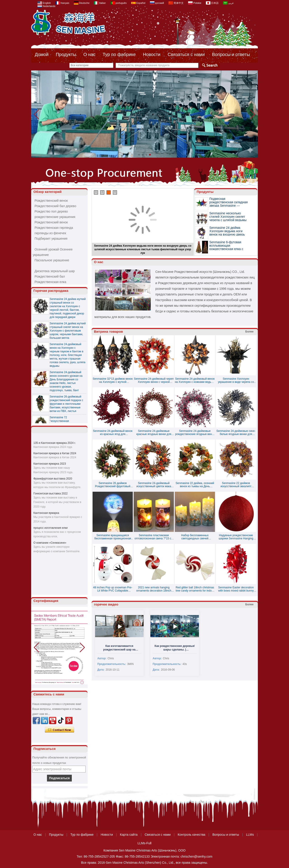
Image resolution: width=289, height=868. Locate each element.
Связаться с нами (186, 54)
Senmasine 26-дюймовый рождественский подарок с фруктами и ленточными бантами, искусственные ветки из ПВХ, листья (66, 406)
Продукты (66, 54)
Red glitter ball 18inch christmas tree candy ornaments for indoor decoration (195, 589)
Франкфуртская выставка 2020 (53, 479)
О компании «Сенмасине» (50, 543)
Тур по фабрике (119, 54)
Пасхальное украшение (52, 260)
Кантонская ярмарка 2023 (50, 464)
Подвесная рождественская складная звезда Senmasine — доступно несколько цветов (228, 206)
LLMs (250, 835)
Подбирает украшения (51, 239)
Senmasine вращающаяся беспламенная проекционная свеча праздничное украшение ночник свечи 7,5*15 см (113, 537)
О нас (89, 54)
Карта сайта (129, 835)
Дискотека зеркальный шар (55, 271)
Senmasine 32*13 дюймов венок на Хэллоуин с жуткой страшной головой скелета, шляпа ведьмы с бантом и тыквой (113, 380)
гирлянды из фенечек (50, 233)
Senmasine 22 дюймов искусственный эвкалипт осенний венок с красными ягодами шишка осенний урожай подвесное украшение (236, 485)
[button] (139, 155)
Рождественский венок (51, 201)
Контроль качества (191, 835)
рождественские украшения (55, 217)
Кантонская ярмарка (46, 513)
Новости (152, 54)
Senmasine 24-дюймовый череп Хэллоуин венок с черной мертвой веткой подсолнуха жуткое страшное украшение (154, 380)
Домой (42, 54)
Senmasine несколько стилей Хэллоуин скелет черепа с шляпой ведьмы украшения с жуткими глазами (228, 220)
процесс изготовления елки (51, 528)
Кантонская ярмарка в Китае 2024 (55, 453)
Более (249, 332)
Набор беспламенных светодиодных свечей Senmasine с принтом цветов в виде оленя (195, 537)
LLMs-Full (144, 843)
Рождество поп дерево (51, 211)
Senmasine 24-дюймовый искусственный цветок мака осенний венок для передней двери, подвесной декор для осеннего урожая (154, 485)
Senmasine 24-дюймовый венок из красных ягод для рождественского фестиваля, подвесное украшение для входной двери (113, 433)
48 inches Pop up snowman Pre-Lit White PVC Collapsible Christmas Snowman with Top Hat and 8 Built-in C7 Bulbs (113, 589)
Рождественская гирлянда (54, 228)
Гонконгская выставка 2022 (50, 494)
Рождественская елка (50, 282)
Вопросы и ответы (231, 54)
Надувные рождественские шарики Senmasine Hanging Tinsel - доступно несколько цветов (236, 537)
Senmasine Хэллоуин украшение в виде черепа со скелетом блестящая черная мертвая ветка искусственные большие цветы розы (236, 380)
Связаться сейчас (59, 730)
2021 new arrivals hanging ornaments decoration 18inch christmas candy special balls (154, 589)
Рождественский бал (50, 276)
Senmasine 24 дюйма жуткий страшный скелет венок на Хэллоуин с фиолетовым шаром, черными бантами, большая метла (68, 333)
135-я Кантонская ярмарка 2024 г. (55, 443)
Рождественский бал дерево (55, 206)
